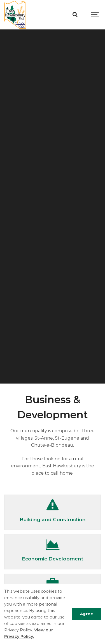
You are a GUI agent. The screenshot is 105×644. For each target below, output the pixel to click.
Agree (87, 614)
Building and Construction (53, 519)
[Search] (75, 15)
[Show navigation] (95, 15)
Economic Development (53, 559)
